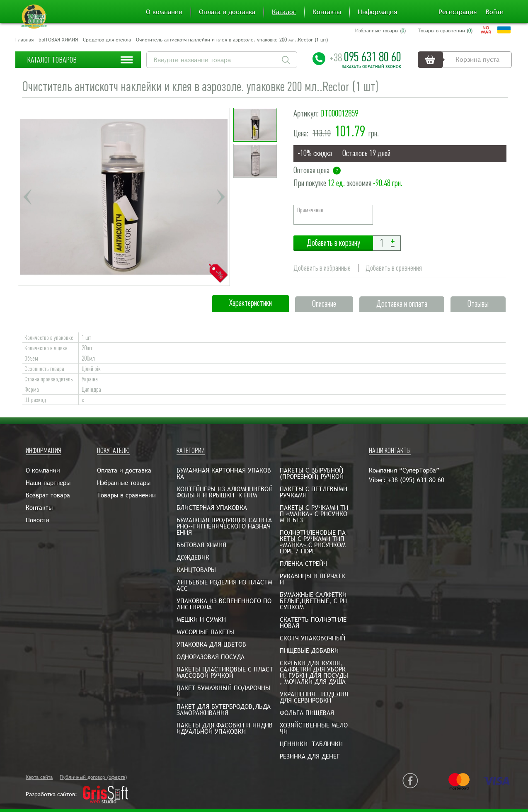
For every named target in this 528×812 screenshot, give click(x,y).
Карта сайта (39, 777)
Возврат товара (48, 495)
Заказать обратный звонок (372, 67)
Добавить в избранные (322, 268)
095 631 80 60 (365, 57)
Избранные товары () (380, 31)
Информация (377, 12)
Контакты (327, 12)
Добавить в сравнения (394, 268)
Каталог (284, 12)
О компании (164, 12)
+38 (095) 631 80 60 (416, 480)
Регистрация (458, 12)
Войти (495, 12)
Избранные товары (124, 483)
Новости (38, 520)
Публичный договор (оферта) (93, 777)
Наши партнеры (48, 483)
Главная (24, 40)
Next (220, 197)
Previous (27, 197)
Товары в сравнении (126, 495)
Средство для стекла (107, 40)
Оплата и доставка (227, 12)
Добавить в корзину (333, 243)
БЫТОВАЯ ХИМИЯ (58, 40)
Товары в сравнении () (445, 31)
